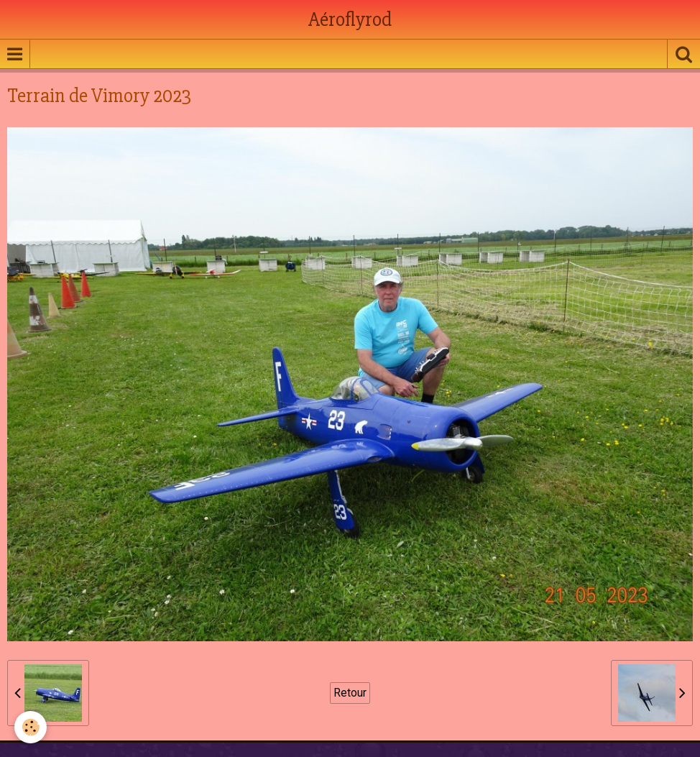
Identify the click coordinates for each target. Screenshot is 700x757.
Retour (350, 693)
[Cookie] (31, 727)
